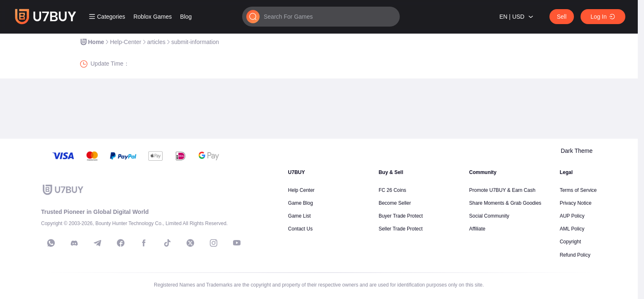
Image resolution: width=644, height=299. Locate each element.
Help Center (301, 190)
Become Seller (395, 203)
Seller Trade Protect (401, 229)
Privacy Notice (576, 203)
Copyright (570, 242)
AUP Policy (572, 216)
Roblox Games (153, 17)
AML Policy (572, 229)
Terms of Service (578, 190)
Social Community (489, 216)
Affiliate (477, 229)
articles (156, 42)
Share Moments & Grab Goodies (505, 203)
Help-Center (125, 42)
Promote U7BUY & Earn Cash (502, 190)
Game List (300, 216)
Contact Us (300, 229)
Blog (186, 17)
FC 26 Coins (392, 190)
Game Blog (301, 203)
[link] (92, 42)
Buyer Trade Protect (401, 216)
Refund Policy (575, 255)
